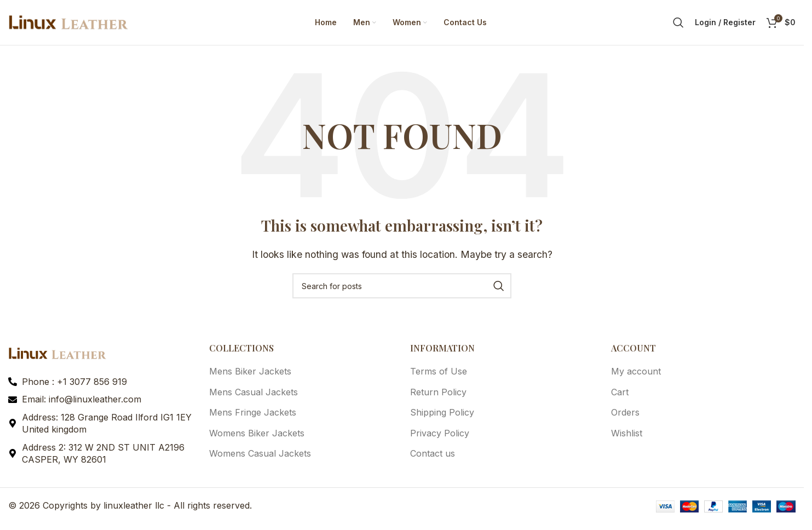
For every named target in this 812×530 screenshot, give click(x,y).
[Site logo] (68, 24)
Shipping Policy (442, 417)
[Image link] (57, 357)
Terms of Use (439, 376)
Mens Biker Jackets (250, 376)
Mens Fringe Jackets (253, 417)
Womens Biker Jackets (257, 437)
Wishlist (627, 437)
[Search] (678, 25)
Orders (625, 417)
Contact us (433, 458)
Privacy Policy (440, 437)
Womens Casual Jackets (260, 458)
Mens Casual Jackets (254, 396)
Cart (620, 396)
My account (636, 376)
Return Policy (438, 396)
